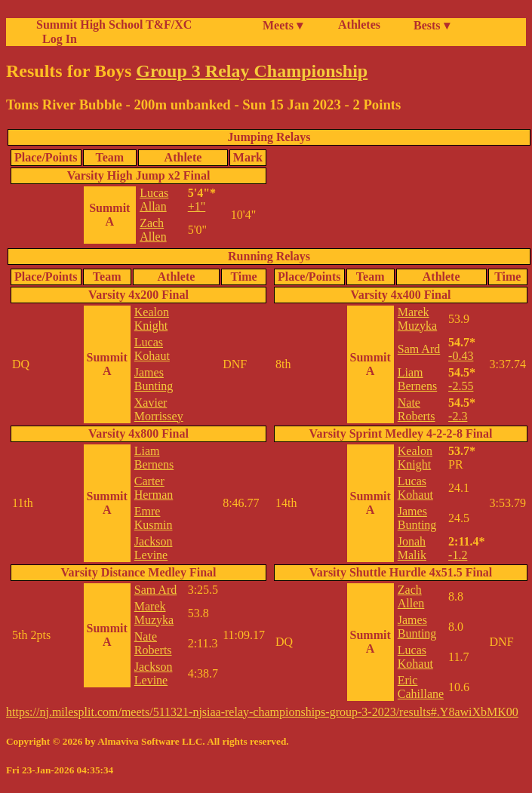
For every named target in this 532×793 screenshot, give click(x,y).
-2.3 (458, 416)
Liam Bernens (154, 458)
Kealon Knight (152, 319)
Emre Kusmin (154, 518)
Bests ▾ (432, 25)
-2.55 (461, 386)
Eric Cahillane (421, 687)
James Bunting (154, 379)
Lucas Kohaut (152, 349)
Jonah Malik (412, 548)
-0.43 (461, 356)
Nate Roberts (153, 643)
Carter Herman (154, 488)
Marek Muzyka (154, 613)
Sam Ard (155, 590)
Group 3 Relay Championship (252, 71)
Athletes (359, 25)
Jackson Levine (154, 548)
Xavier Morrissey (159, 409)
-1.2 (458, 555)
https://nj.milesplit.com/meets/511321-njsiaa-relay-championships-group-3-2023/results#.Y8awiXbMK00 (262, 712)
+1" (197, 206)
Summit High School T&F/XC (114, 25)
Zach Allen (153, 230)
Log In (57, 39)
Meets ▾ (283, 25)
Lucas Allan (154, 200)
